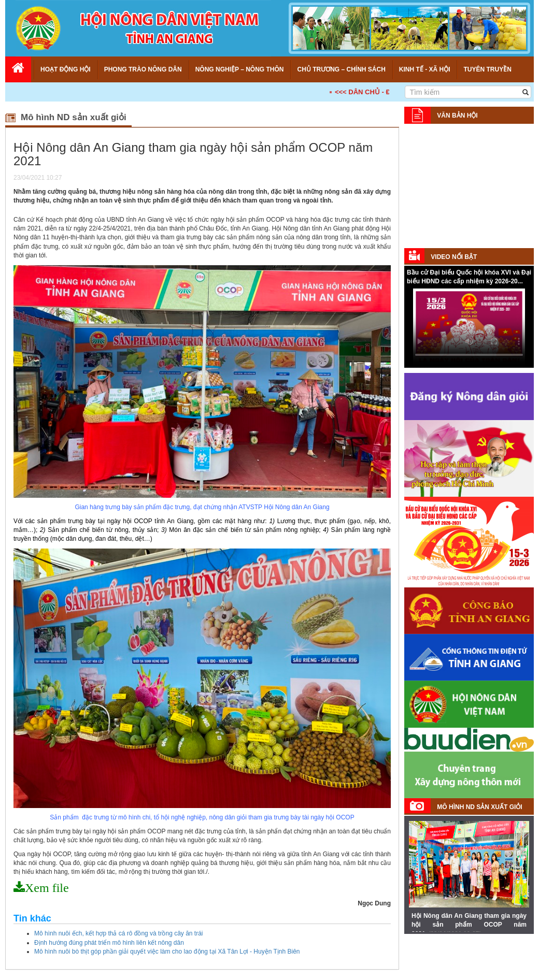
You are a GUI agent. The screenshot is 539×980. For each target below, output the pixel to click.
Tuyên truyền (487, 69)
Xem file (47, 888)
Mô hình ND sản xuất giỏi (479, 807)
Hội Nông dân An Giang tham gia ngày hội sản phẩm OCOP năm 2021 (469, 925)
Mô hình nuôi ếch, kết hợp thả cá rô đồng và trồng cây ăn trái (119, 933)
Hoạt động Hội (66, 69)
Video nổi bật (454, 257)
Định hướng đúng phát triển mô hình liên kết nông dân (109, 943)
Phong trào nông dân (143, 69)
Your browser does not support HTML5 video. (469, 327)
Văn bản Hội (457, 116)
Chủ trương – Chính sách (341, 69)
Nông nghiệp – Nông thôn (240, 69)
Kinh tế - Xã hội (425, 69)
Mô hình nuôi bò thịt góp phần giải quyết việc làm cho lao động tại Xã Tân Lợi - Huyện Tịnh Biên (167, 952)
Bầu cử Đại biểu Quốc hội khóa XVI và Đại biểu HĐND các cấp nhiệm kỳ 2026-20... (469, 277)
